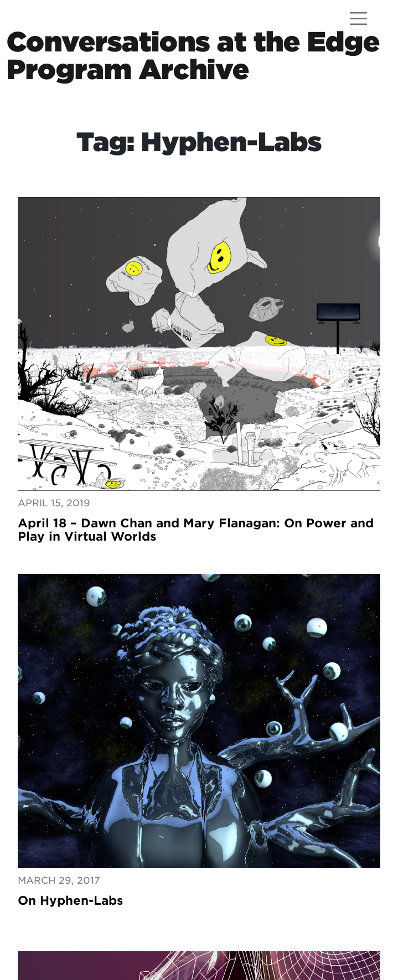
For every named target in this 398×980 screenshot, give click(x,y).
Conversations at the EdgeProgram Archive (193, 56)
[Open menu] (358, 19)
